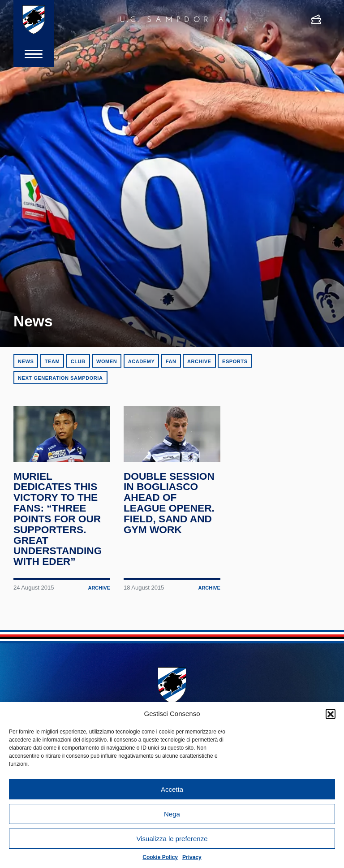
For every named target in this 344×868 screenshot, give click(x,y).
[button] (331, 714)
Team (52, 361)
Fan (171, 361)
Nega (172, 814)
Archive (199, 361)
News (26, 361)
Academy (142, 361)
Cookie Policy (160, 857)
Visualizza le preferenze (172, 839)
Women (107, 361)
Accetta (172, 789)
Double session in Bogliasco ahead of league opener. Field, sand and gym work (169, 503)
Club (78, 361)
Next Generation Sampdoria (60, 378)
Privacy (192, 857)
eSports (235, 361)
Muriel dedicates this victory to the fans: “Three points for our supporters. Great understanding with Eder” (58, 519)
